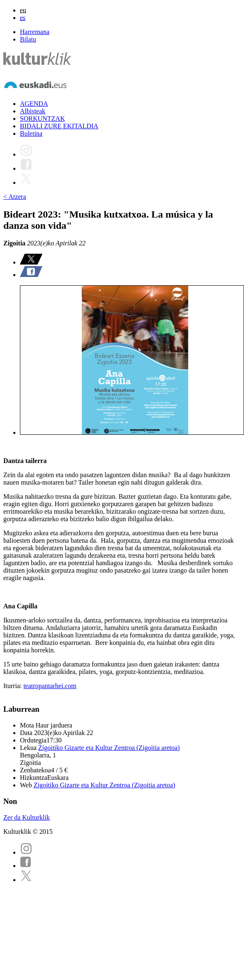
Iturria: (13, 686)
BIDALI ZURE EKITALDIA (59, 126)
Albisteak (33, 111)
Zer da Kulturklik (27, 817)
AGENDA (34, 104)
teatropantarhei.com (50, 686)
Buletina (31, 134)
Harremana (35, 32)
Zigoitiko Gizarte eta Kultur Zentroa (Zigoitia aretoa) (109, 748)
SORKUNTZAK (42, 119)
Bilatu (28, 39)
